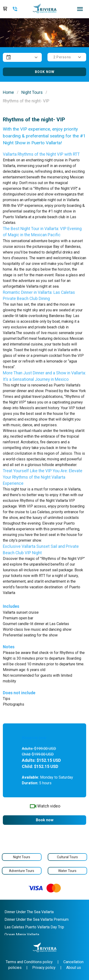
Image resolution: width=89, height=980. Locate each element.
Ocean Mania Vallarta (22, 935)
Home (8, 92)
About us (74, 968)
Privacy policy (44, 968)
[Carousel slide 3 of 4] (50, 41)
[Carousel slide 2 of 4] (39, 41)
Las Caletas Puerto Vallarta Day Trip (34, 927)
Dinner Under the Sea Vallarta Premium (37, 919)
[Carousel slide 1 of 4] (29, 41)
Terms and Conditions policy (29, 962)
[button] (22, 57)
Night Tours (32, 92)
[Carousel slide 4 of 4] (60, 41)
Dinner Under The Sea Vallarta (29, 912)
